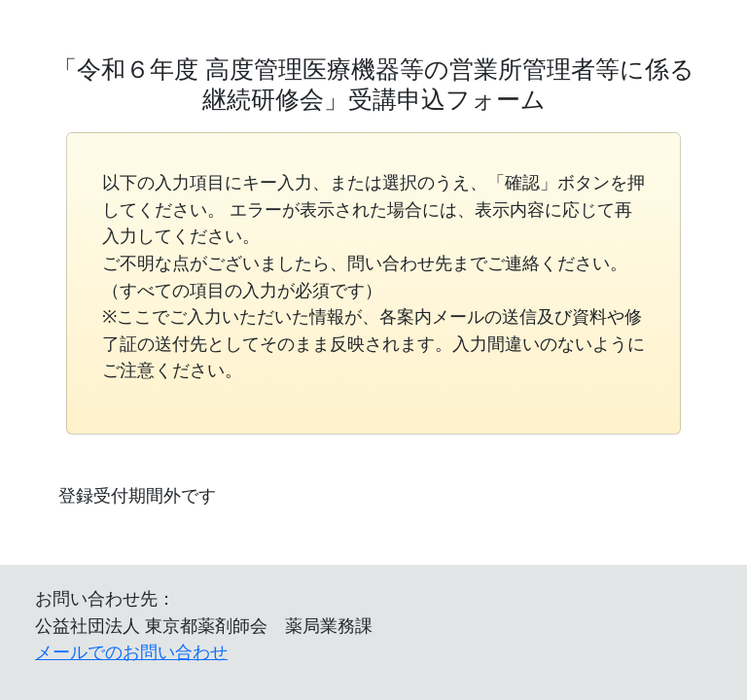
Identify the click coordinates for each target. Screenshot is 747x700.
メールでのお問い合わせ (131, 651)
